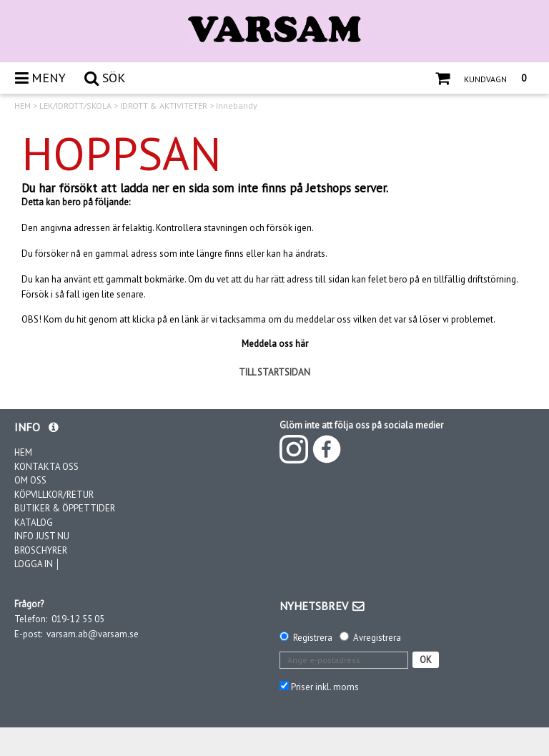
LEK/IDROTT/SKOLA (75, 106)
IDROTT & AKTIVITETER (164, 106)
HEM (23, 106)
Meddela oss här (275, 344)
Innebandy (237, 106)
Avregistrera (377, 638)
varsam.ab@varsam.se (93, 634)
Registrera (313, 638)
